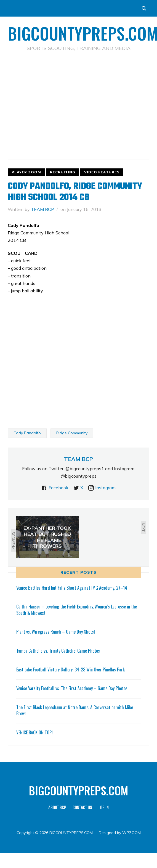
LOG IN (104, 808)
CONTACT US (82, 808)
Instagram (105, 488)
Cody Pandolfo (27, 433)
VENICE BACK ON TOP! (34, 732)
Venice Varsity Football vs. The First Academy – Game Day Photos (72, 688)
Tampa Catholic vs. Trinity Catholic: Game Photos (58, 651)
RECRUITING (63, 172)
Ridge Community (72, 433)
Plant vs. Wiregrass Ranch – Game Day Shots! (56, 632)
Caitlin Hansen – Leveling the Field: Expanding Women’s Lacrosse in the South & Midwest (77, 610)
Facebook (58, 488)
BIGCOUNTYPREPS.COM (79, 790)
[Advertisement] (78, 97)
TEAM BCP (42, 209)
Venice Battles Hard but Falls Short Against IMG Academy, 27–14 (72, 588)
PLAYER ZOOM (26, 172)
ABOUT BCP (57, 808)
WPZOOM (131, 833)
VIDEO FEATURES (102, 172)
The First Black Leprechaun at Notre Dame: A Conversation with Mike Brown (75, 710)
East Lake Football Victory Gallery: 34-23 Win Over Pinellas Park (70, 669)
